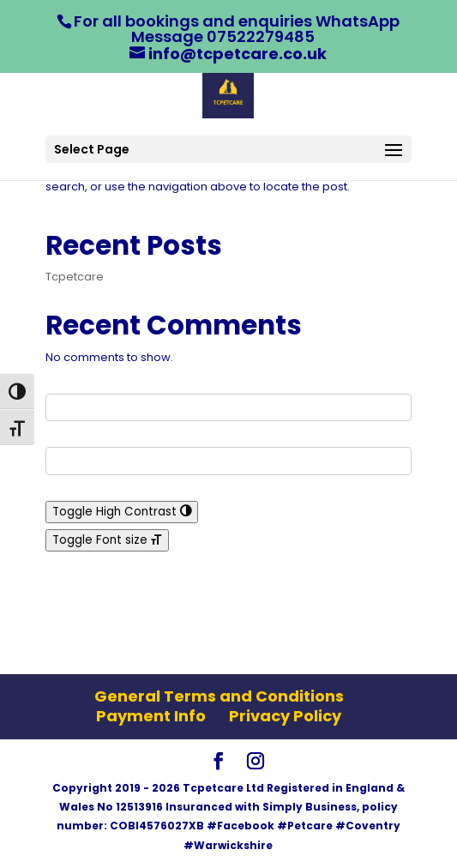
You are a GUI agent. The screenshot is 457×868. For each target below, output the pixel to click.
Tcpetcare (75, 277)
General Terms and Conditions (219, 696)
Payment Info (151, 716)
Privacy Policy (285, 716)
